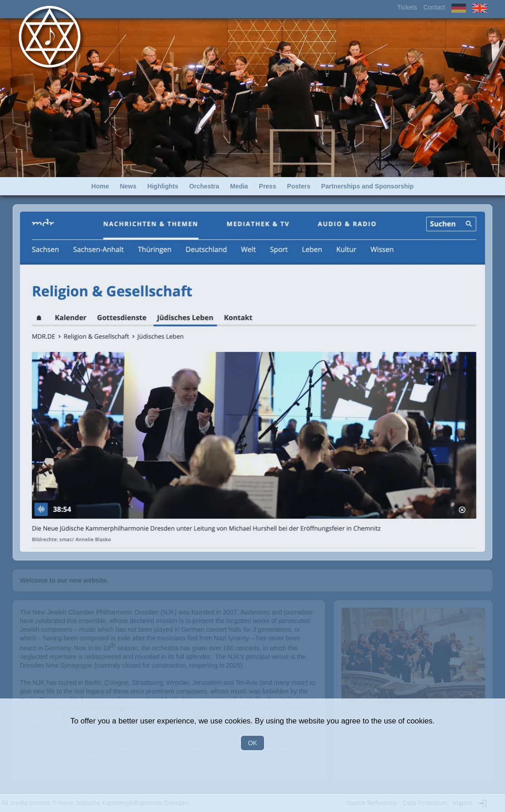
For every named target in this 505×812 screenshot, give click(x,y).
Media (239, 186)
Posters (299, 186)
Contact (434, 7)
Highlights (163, 186)
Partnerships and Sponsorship (368, 186)
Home (100, 186)
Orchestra (204, 186)
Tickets (407, 7)
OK (252, 743)
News (128, 186)
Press (268, 186)
